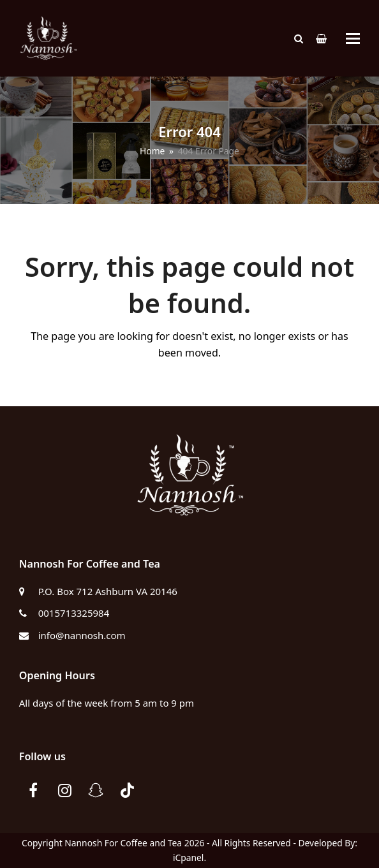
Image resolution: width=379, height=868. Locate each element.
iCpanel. (189, 857)
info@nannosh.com (82, 635)
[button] (353, 39)
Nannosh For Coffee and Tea (123, 843)
